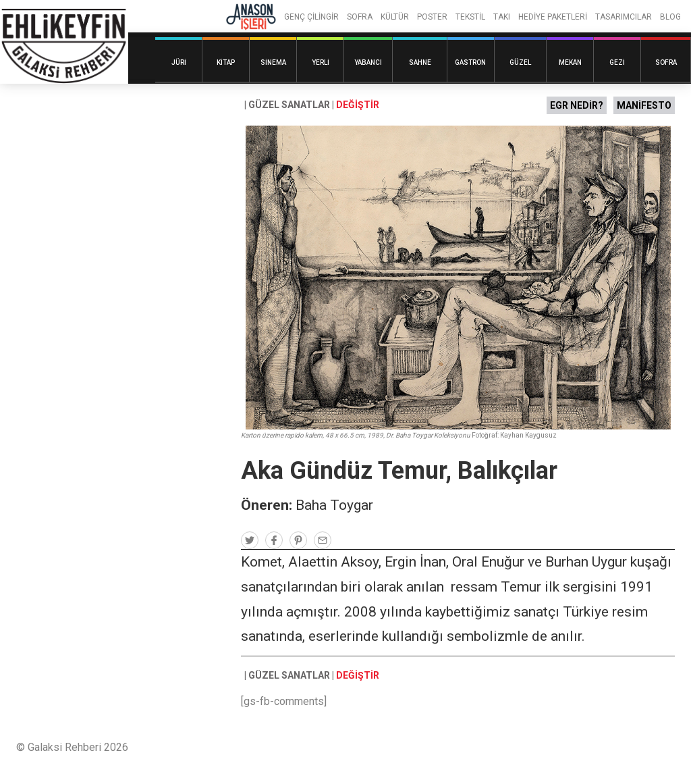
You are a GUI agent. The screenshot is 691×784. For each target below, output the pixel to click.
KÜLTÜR (395, 17)
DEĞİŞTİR (358, 105)
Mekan (570, 62)
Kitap (226, 62)
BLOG (670, 17)
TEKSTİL (470, 17)
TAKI (502, 17)
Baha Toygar (334, 505)
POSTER (432, 17)
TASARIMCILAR (624, 17)
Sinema (273, 62)
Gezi (617, 62)
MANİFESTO (644, 105)
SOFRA (360, 17)
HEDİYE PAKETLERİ (553, 17)
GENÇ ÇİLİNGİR (311, 17)
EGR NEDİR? (577, 105)
